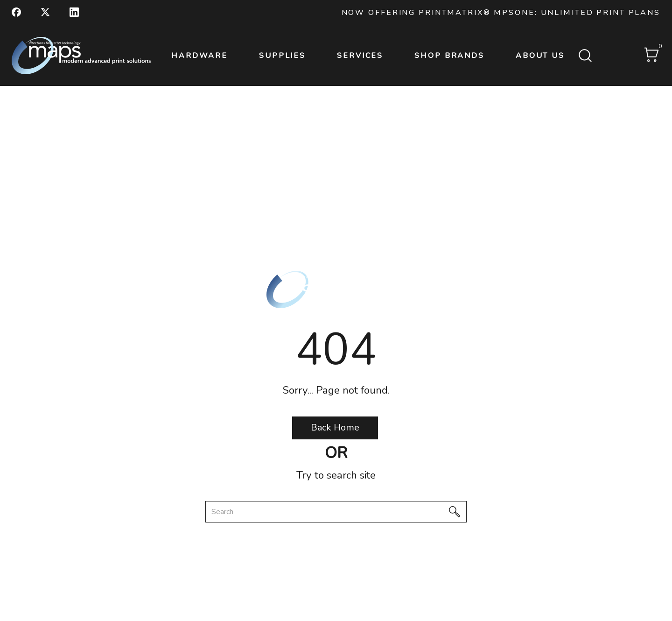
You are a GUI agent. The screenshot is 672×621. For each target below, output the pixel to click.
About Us (540, 56)
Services (360, 56)
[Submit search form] (585, 56)
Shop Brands (449, 56)
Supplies (282, 56)
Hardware (199, 56)
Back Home (335, 427)
